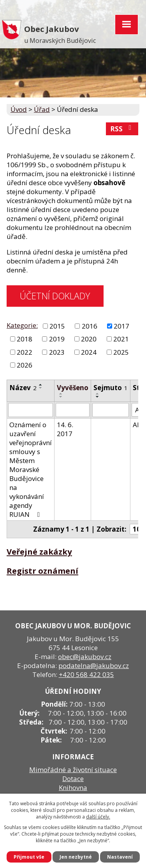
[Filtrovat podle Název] (31, 410)
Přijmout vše (29, 857)
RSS (122, 129)
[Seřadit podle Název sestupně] (41, 388)
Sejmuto (111, 388)
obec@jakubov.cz (85, 657)
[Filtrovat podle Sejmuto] (111, 410)
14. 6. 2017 (65, 429)
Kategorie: (22, 325)
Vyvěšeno (73, 388)
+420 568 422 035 (86, 674)
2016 (90, 326)
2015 (57, 326)
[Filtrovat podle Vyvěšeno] (73, 410)
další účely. (98, 817)
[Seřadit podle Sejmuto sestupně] (98, 397)
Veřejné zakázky (39, 552)
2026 (25, 365)
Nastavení (120, 857)
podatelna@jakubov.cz (94, 666)
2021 (121, 339)
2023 (57, 352)
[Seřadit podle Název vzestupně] (41, 385)
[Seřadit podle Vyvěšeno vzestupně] (61, 394)
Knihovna (73, 788)
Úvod (19, 109)
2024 (89, 352)
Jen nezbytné (76, 857)
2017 (121, 326)
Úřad (42, 109)
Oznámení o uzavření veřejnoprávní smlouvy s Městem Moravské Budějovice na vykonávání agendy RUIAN (31, 469)
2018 (25, 339)
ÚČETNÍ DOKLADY (55, 296)
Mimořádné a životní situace (73, 770)
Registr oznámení (42, 571)
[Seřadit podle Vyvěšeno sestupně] (61, 397)
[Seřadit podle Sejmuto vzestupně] (98, 394)
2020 (89, 339)
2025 (121, 352)
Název (23, 388)
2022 (25, 352)
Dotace (73, 779)
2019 (57, 339)
